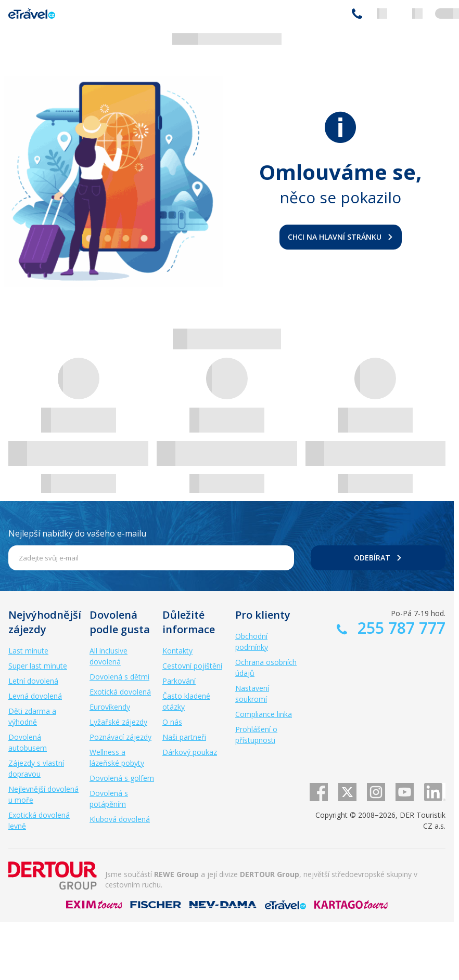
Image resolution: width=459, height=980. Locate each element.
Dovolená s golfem (122, 778)
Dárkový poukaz (190, 752)
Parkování (179, 681)
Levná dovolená (35, 696)
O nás (172, 722)
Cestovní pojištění (192, 666)
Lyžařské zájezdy (118, 722)
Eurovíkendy (110, 707)
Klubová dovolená (120, 819)
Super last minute (38, 666)
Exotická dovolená (120, 692)
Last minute (28, 651)
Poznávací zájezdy (120, 737)
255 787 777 (357, 14)
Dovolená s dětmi (119, 677)
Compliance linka (264, 714)
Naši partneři (184, 737)
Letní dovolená (33, 681)
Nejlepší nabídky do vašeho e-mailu (77, 533)
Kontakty (177, 651)
